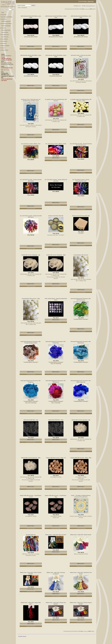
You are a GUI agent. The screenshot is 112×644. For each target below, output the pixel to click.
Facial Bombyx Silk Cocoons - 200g (31, 299)
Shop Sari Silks (5, 32)
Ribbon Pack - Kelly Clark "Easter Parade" (81, 535)
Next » (84, 9)
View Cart (91, 1)
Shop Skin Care (5, 37)
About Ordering (5, 50)
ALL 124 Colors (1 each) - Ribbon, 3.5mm (56, 144)
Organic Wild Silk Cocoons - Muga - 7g (56, 458)
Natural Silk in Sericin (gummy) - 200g (31, 458)
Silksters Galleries (5, 46)
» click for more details (31, 49)
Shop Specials (5, 39)
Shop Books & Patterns (6, 24)
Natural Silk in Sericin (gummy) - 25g (81, 420)
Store (19, 8)
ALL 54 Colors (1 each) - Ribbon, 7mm (31, 144)
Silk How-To (4, 43)
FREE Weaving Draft (6, 21)
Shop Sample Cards (6, 30)
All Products (24, 8)
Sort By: (84, 6)
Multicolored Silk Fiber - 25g (31, 420)
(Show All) (87, 9)
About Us (3, 48)
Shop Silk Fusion (5, 35)
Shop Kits (3, 28)
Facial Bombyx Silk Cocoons (81, 255)
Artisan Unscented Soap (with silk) (81, 216)
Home (3, 12)
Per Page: (76, 6)
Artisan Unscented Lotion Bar (56, 216)
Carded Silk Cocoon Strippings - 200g (56, 255)
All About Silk (4, 41)
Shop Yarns (4, 15)
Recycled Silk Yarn (31, 535)
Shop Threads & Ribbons (7, 17)
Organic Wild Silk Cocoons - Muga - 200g (81, 458)
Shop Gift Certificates (6, 26)
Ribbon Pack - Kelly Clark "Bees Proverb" (56, 535)
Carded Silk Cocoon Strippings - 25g (31, 255)
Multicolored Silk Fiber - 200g (56, 420)
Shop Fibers (4, 19)
